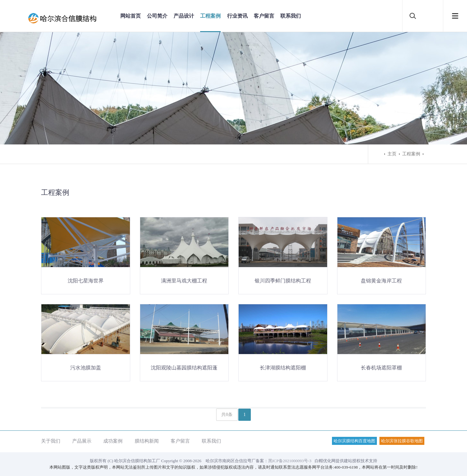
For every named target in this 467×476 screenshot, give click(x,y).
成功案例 (113, 441)
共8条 (227, 415)
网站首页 (131, 16)
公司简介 (157, 16)
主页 (392, 154)
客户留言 (264, 16)
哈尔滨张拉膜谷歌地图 (402, 441)
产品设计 (184, 16)
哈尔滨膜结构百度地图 (354, 441)
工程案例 (210, 16)
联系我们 (291, 16)
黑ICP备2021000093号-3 (290, 461)
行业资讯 (237, 16)
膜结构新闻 (147, 441)
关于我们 (51, 441)
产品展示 (82, 441)
